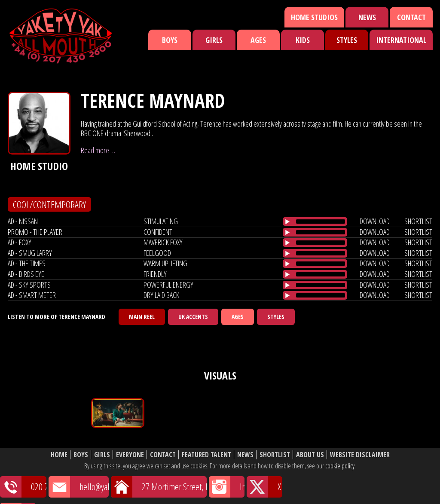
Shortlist (275, 455)
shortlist (418, 221)
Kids (303, 40)
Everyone (130, 455)
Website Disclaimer (360, 455)
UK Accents (193, 317)
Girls (214, 40)
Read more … (98, 150)
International (401, 40)
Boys (170, 40)
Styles (347, 40)
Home (59, 455)
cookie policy (340, 466)
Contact (411, 17)
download (375, 221)
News (367, 17)
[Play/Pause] (287, 222)
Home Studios (314, 17)
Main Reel (142, 317)
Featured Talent (206, 455)
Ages (258, 40)
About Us (310, 455)
